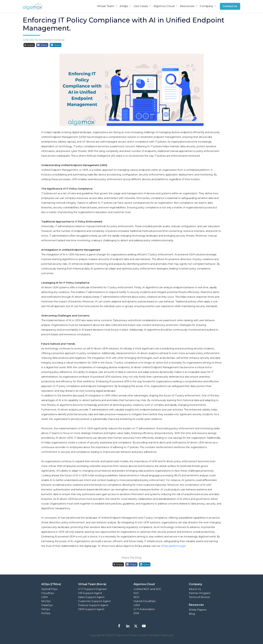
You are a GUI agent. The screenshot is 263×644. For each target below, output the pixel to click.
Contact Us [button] (230, 6)
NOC (137, 597)
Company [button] (206, 6)
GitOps (46, 609)
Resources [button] (187, 6)
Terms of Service (199, 597)
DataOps (47, 605)
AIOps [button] (124, 6)
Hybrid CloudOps (144, 601)
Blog (192, 614)
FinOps (46, 613)
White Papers (198, 610)
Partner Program (200, 593)
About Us (195, 589)
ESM (136, 613)
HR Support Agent (90, 593)
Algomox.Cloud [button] (164, 6)
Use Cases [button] (141, 6)
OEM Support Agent (91, 609)
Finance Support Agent (93, 605)
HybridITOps (49, 589)
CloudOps (48, 593)
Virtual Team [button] (105, 6)
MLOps (46, 601)
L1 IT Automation (144, 609)
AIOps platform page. (174, 546)
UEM (44, 597)
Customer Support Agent (94, 601)
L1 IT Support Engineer (93, 589)
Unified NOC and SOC (147, 589)
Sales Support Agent (91, 597)
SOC (136, 593)
